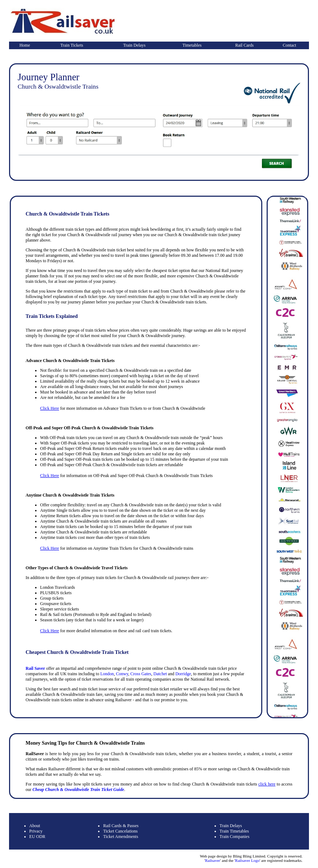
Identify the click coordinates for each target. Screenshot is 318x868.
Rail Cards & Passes (121, 826)
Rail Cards (244, 45)
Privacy (36, 831)
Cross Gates (141, 674)
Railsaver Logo (247, 860)
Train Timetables (234, 831)
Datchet (160, 674)
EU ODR (37, 837)
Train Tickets (72, 45)
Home (25, 45)
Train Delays (134, 45)
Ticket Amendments (121, 837)
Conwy (122, 674)
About (35, 826)
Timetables (192, 45)
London (107, 674)
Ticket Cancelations (120, 831)
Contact (289, 45)
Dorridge (183, 674)
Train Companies (235, 837)
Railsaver (213, 860)
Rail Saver (35, 668)
